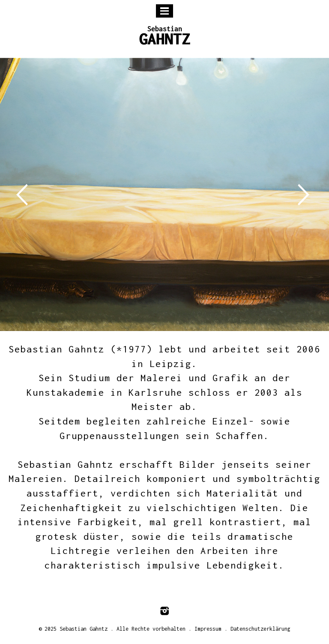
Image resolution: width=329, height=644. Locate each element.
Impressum (208, 629)
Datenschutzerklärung (260, 629)
